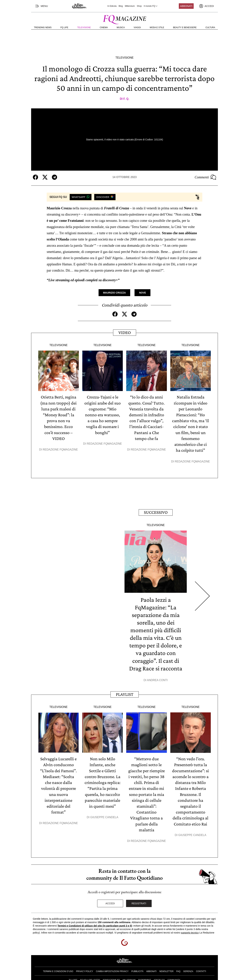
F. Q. (126, 99)
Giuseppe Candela (104, 816)
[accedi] (206, 6)
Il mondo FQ (151, 6)
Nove (142, 293)
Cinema (104, 27)
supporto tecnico (190, 931)
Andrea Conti (157, 679)
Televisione (84, 27)
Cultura (210, 27)
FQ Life (64, 27)
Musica (121, 27)
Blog (121, 6)
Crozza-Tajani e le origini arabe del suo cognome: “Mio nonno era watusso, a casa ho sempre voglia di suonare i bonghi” (103, 415)
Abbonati (186, 6)
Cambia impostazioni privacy (112, 970)
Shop (139, 6)
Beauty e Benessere (185, 27)
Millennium (130, 6)
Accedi (110, 902)
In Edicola (112, 6)
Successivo (156, 512)
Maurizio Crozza (114, 293)
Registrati (139, 902)
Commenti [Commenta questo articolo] (205, 177)
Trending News (43, 27)
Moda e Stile (157, 27)
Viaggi (137, 27)
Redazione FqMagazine (60, 449)
